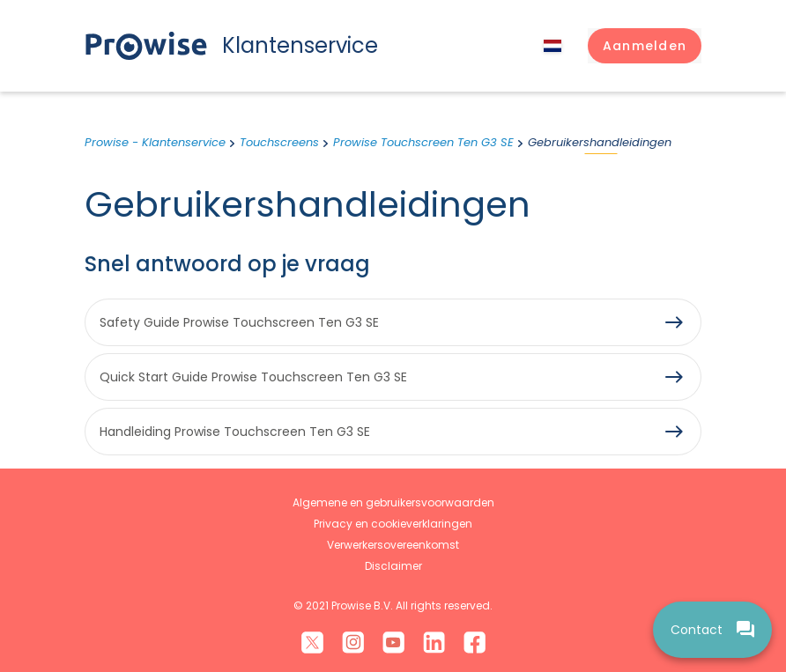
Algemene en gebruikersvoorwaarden (393, 502)
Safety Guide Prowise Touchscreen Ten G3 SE (239, 322)
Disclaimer (393, 566)
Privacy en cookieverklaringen (393, 524)
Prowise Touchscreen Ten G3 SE (423, 142)
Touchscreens (279, 142)
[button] (645, 46)
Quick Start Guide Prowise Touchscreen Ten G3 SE (253, 377)
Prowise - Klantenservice (155, 142)
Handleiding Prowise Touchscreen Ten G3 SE (235, 432)
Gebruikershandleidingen (600, 142)
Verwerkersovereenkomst (393, 545)
